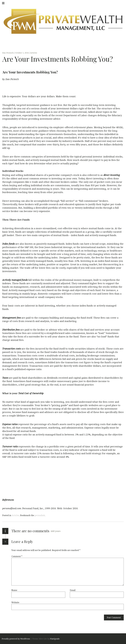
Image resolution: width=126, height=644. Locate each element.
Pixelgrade (55, 639)
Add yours (56, 531)
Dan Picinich (8, 53)
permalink (40, 515)
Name (14, 590)
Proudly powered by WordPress (16, 639)
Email (73, 590)
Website (15, 602)
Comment (17, 556)
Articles (34, 53)
